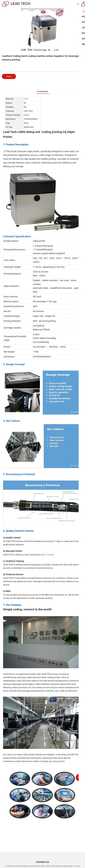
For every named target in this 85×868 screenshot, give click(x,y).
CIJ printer (49, 555)
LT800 (26, 99)
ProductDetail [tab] (42, 91)
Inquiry (9, 76)
